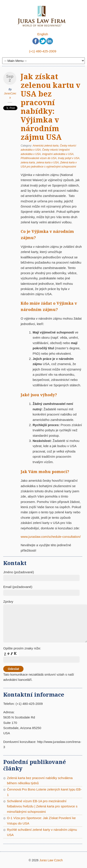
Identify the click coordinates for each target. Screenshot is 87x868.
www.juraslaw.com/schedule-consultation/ (51, 537)
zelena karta (28, 163)
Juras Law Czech (51, 860)
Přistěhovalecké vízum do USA (39, 158)
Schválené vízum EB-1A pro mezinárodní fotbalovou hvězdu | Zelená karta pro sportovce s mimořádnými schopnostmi (42, 806)
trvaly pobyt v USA (69, 158)
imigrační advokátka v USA (58, 154)
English (43, 34)
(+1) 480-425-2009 (43, 51)
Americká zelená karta (46, 146)
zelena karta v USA (48, 163)
